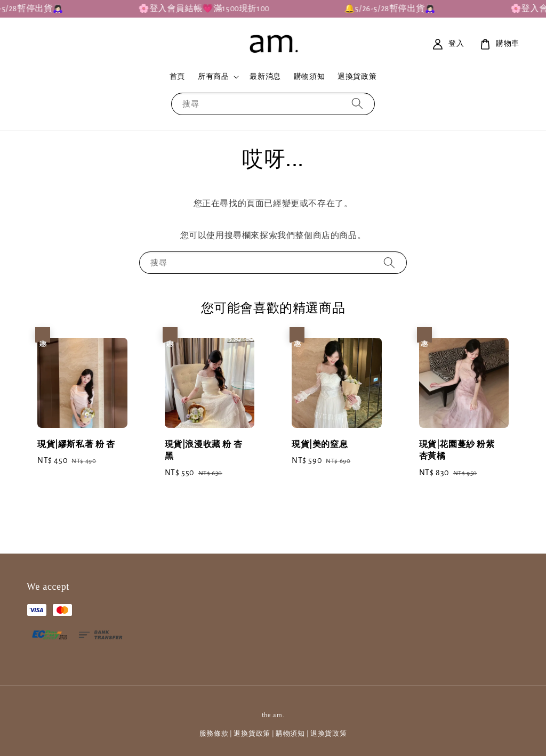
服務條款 (214, 734)
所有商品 (213, 77)
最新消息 (265, 77)
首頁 (177, 77)
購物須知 (309, 77)
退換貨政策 (357, 77)
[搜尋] (357, 104)
